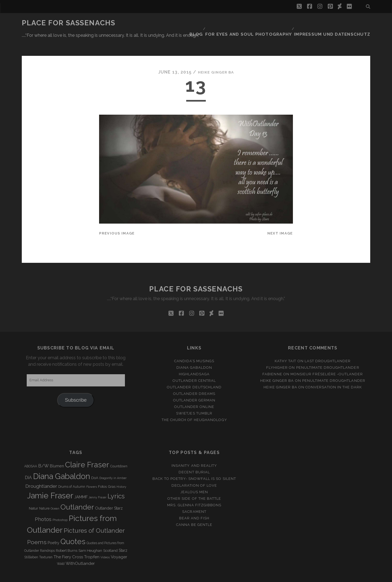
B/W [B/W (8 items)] (43, 450)
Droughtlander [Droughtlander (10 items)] (41, 470)
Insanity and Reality (194, 449)
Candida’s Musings (194, 344)
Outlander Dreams (194, 377)
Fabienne (272, 358)
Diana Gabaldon (194, 351)
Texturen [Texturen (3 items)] (46, 541)
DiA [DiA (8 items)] (28, 461)
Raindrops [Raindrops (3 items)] (47, 534)
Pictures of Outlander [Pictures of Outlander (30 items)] (94, 514)
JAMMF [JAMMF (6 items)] (81, 481)
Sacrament (194, 495)
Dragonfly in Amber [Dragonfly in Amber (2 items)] (113, 462)
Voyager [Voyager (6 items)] (119, 541)
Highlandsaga (194, 358)
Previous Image (117, 217)
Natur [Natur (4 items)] (33, 492)
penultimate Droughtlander (328, 351)
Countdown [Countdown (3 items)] (119, 450)
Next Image (280, 217)
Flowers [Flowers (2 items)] (92, 470)
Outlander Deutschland (194, 371)
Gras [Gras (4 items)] (112, 470)
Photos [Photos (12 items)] (43, 503)
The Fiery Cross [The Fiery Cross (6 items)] (68, 541)
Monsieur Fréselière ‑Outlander (327, 358)
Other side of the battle (194, 482)
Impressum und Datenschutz (338, 23)
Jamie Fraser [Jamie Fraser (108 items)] (50, 479)
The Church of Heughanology (194, 403)
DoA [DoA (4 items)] (95, 461)
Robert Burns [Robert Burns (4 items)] (67, 534)
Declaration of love (194, 469)
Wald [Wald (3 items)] (61, 547)
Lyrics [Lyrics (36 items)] (116, 480)
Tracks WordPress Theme (173, 576)
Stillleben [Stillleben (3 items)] (31, 541)
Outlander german (194, 384)
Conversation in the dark (334, 371)
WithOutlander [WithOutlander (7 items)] (80, 547)
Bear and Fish (194, 502)
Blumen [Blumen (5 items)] (57, 450)
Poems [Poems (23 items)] (37, 526)
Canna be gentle (194, 508)
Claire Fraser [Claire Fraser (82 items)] (87, 448)
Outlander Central (194, 364)
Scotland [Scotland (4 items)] (110, 534)
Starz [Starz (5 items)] (123, 534)
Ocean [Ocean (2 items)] (55, 492)
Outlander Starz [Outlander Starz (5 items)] (109, 492)
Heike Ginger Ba (216, 56)
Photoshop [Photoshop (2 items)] (60, 503)
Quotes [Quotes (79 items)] (73, 525)
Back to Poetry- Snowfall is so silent (194, 462)
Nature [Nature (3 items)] (44, 492)
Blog (213, 23)
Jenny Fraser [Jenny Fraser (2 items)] (98, 481)
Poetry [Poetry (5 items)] (53, 526)
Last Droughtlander (328, 344)
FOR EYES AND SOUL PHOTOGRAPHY (262, 23)
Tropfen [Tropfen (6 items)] (92, 541)
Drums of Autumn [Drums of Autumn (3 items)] (72, 470)
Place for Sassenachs (68, 23)
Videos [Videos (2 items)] (105, 541)
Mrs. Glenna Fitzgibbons (194, 489)
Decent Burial (194, 456)
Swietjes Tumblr (194, 397)
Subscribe (76, 383)
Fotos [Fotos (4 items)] (102, 470)
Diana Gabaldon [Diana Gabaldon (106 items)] (62, 460)
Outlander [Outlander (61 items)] (77, 491)
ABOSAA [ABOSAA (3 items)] (31, 450)
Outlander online (194, 390)
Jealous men (194, 475)
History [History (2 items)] (121, 470)
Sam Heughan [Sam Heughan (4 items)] (90, 534)
